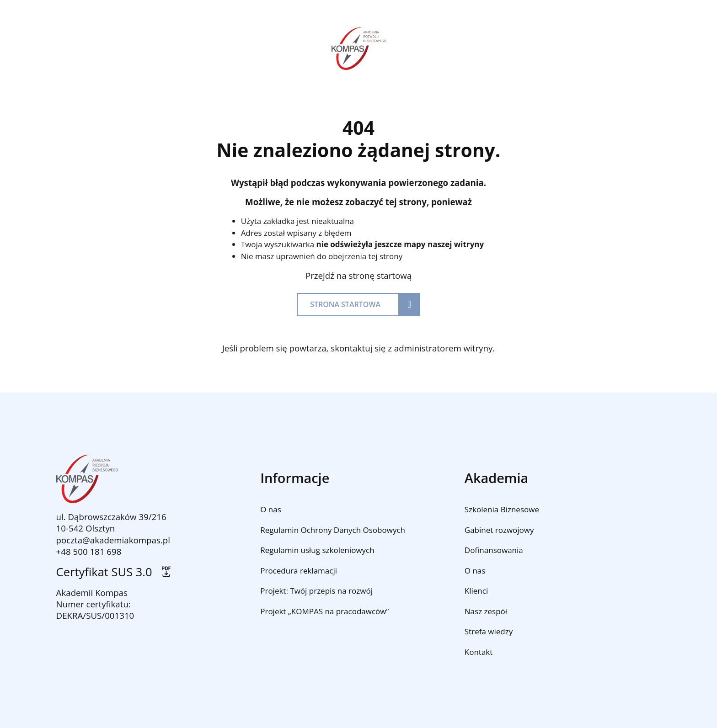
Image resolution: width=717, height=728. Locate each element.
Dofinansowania (494, 550)
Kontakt (479, 652)
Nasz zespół (486, 611)
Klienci (476, 591)
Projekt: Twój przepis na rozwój (316, 591)
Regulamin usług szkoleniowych (317, 550)
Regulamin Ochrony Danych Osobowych (333, 530)
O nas (271, 509)
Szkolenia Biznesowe (502, 509)
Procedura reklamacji (299, 571)
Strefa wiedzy (489, 631)
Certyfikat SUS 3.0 (114, 572)
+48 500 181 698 (89, 551)
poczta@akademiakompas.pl (113, 540)
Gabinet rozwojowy (499, 530)
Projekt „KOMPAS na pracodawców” (324, 611)
